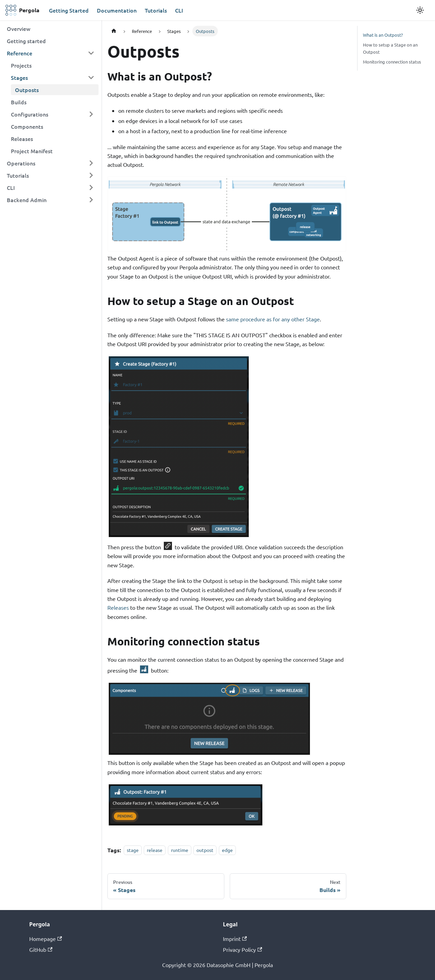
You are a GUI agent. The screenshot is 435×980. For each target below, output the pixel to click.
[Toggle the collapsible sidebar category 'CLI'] (91, 188)
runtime (180, 850)
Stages (19, 77)
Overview (19, 29)
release (155, 850)
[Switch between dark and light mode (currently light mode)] (420, 10)
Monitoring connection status (392, 62)
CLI (179, 10)
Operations (21, 163)
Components (27, 126)
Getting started (26, 41)
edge (227, 850)
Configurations (30, 114)
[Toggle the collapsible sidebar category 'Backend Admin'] (91, 200)
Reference (20, 53)
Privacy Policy (242, 949)
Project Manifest (32, 151)
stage (133, 850)
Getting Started (69, 10)
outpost (205, 850)
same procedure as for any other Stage (273, 319)
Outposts (27, 90)
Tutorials (156, 10)
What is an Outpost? (383, 35)
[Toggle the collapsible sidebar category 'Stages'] (91, 77)
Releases (22, 139)
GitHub (41, 949)
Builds (19, 102)
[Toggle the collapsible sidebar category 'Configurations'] (91, 114)
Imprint (235, 939)
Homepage (46, 939)
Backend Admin (27, 200)
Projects (21, 65)
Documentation (117, 10)
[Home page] (114, 31)
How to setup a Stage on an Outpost (390, 48)
